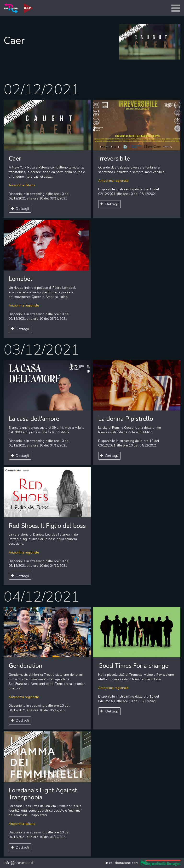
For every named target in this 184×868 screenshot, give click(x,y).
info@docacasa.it (18, 863)
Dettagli (20, 209)
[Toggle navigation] (176, 8)
